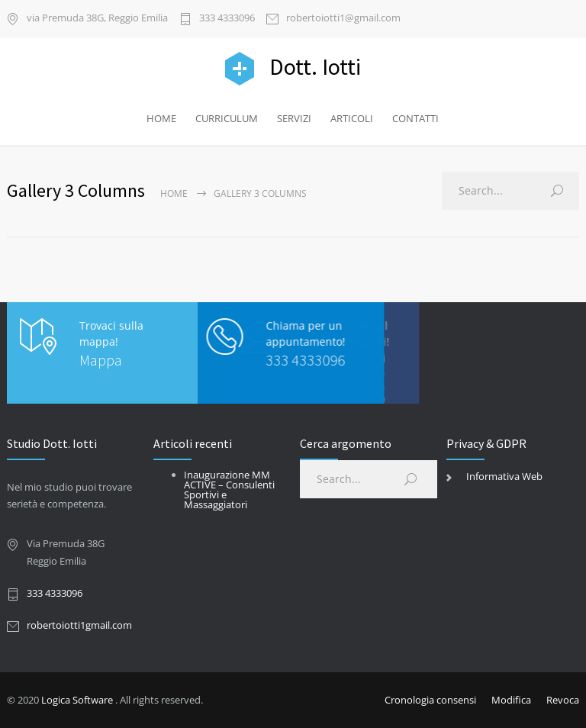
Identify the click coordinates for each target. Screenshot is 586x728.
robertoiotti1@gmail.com (343, 19)
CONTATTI (415, 118)
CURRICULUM (227, 118)
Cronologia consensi (430, 700)
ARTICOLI (352, 118)
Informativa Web (504, 476)
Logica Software (77, 700)
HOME (161, 118)
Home (174, 193)
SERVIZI (294, 118)
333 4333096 (227, 19)
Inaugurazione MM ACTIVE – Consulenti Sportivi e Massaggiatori (229, 490)
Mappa (101, 360)
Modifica (511, 700)
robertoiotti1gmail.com (79, 625)
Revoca (563, 700)
